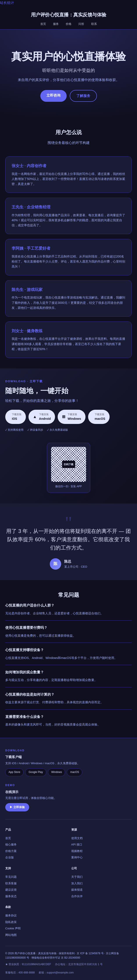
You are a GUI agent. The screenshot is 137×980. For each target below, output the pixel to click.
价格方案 (11, 851)
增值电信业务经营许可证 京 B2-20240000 (56, 958)
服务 (56, 24)
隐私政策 (11, 922)
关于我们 (77, 877)
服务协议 (11, 915)
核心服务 (11, 844)
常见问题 (11, 877)
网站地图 (11, 935)
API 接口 (77, 844)
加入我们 (77, 883)
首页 (43, 24)
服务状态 (11, 896)
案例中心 (77, 857)
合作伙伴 (77, 896)
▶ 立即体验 (17, 807)
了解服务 (83, 96)
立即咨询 (53, 95)
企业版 (10, 857)
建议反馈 (11, 890)
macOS (75, 772)
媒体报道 (77, 890)
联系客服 (11, 883)
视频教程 (77, 851)
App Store (14, 772)
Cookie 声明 (13, 928)
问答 (81, 24)
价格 (69, 24)
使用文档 (77, 838)
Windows (57, 772)
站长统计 (7, 3)
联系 (94, 24)
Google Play (36, 772)
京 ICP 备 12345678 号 (90, 953)
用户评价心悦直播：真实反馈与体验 (69, 15)
